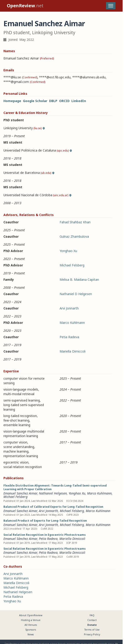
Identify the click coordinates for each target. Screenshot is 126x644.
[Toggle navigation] (111, 6)
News (31, 634)
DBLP (53, 101)
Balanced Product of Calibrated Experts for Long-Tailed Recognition (53, 507)
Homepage (12, 101)
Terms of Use (92, 630)
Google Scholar (35, 101)
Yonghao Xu (68, 251)
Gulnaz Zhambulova (74, 236)
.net (25, 6)
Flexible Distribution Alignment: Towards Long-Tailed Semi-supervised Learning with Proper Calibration (55, 487)
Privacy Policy (92, 634)
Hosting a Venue (31, 620)
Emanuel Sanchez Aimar (20, 493)
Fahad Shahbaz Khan (75, 222)
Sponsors (31, 630)
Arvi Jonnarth (69, 308)
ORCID (64, 101)
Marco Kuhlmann (72, 323)
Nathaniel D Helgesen (76, 294)
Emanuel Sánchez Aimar (20, 539)
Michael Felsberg (72, 265)
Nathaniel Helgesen (53, 493)
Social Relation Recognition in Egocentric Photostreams (45, 535)
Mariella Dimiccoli (73, 351)
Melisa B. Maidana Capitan (79, 279)
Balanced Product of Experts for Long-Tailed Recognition (45, 521)
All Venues (31, 625)
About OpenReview (31, 615)
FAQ (92, 615)
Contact (92, 620)
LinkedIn (79, 101)
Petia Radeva (69, 337)
